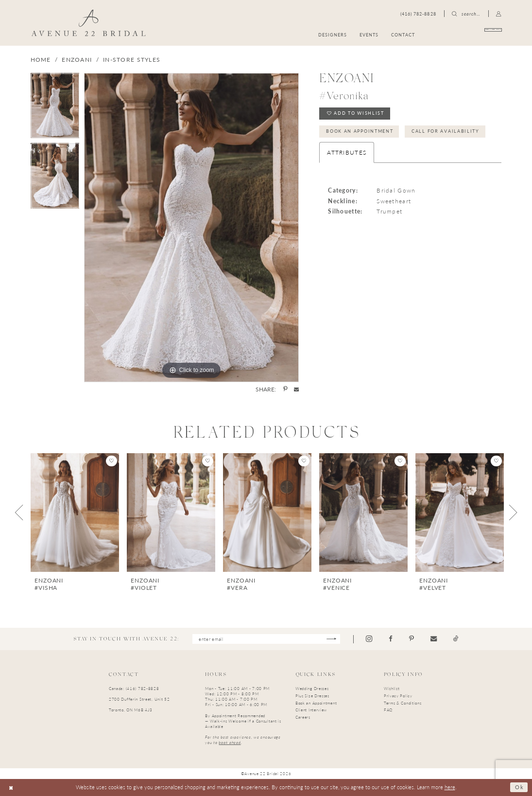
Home (41, 60)
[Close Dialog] (11, 787)
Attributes (347, 152)
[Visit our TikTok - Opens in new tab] (456, 639)
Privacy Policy (398, 696)
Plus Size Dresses (312, 696)
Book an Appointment (360, 131)
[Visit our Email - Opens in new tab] (434, 639)
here (450, 787)
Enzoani (77, 60)
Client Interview (311, 710)
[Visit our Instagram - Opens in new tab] (369, 639)
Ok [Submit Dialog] (519, 787)
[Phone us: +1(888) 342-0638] (418, 14)
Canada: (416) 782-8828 (134, 688)
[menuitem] (467, 35)
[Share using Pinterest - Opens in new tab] (285, 389)
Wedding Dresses (312, 688)
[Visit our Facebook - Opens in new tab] (391, 639)
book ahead (230, 742)
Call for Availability (446, 131)
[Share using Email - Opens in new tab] (296, 389)
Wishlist (392, 688)
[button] (499, 14)
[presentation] (75, 513)
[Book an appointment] (467, 35)
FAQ (388, 710)
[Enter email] (266, 639)
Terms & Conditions (403, 703)
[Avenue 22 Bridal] (89, 23)
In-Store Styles (132, 60)
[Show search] (466, 14)
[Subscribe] (332, 639)
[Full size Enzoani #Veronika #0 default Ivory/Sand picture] (191, 228)
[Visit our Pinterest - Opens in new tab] (412, 639)
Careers (303, 717)
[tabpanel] (55, 108)
